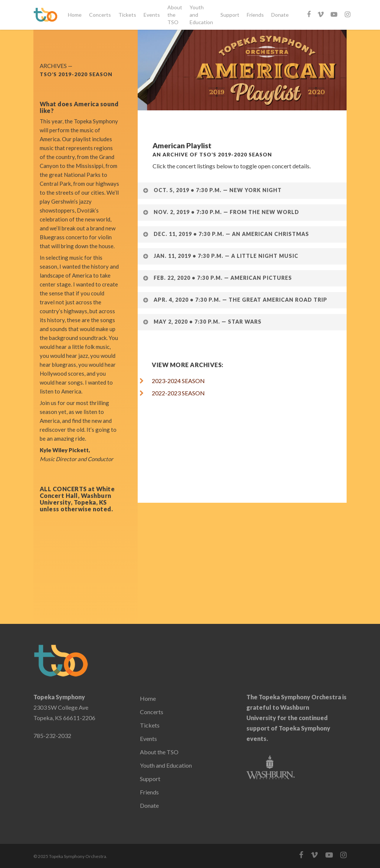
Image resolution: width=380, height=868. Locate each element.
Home (75, 15)
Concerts (100, 15)
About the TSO (175, 15)
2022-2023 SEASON (176, 393)
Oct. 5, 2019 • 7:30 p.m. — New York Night (212, 190)
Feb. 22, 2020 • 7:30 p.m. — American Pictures (217, 278)
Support (230, 15)
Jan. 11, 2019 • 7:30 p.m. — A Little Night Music (220, 256)
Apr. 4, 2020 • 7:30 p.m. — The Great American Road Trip (235, 300)
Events (152, 15)
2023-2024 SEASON (178, 381)
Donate (280, 15)
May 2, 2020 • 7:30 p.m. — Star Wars (202, 322)
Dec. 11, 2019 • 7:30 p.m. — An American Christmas (226, 234)
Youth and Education (201, 15)
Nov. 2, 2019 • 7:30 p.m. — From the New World (221, 212)
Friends (255, 15)
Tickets (127, 15)
